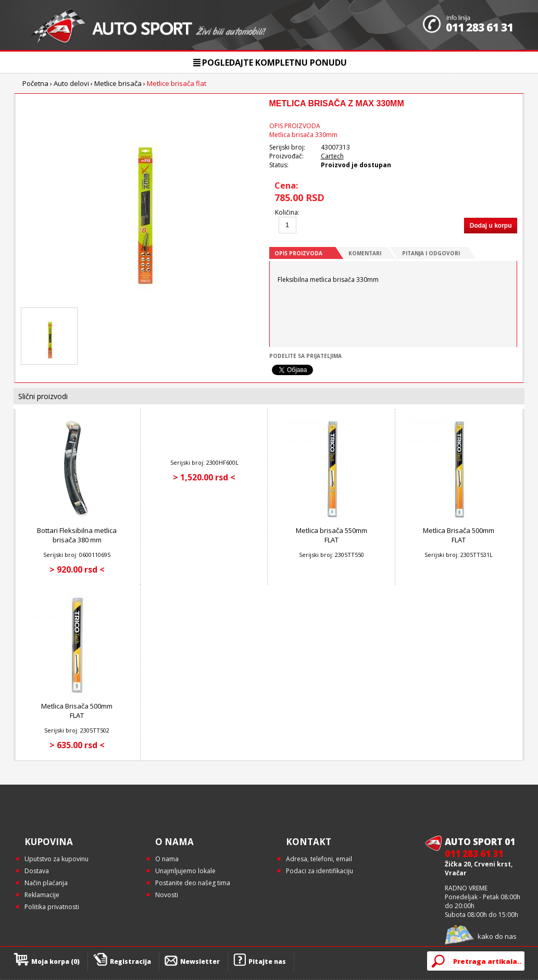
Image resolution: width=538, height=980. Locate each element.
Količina (286, 212)
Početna (35, 83)
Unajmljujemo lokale (185, 871)
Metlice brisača (118, 83)
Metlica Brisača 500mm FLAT (459, 535)
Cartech (332, 156)
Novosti (167, 895)
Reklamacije (42, 895)
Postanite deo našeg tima (193, 883)
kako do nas (497, 936)
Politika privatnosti (52, 907)
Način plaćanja (46, 883)
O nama (167, 859)
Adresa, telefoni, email (319, 859)
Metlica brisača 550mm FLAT (331, 535)
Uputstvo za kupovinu (57, 859)
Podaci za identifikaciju (320, 871)
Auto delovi (71, 83)
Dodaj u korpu (491, 226)
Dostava (37, 871)
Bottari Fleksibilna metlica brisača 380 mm (77, 535)
